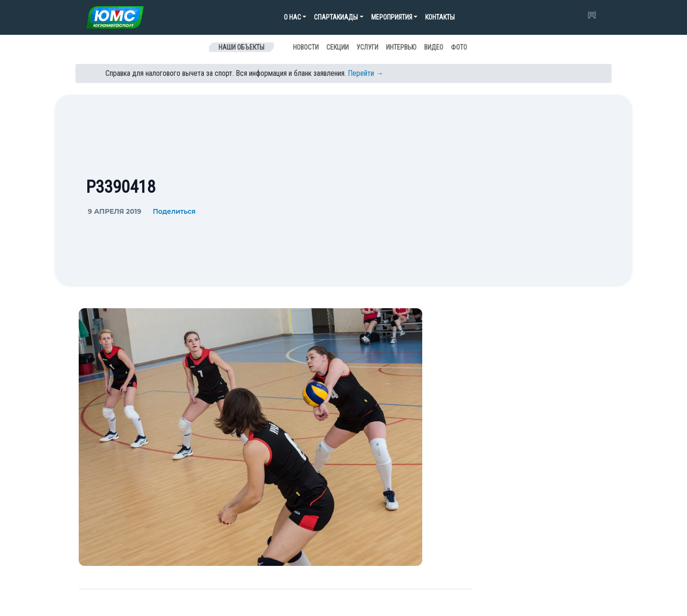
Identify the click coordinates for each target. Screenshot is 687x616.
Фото (459, 47)
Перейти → (366, 73)
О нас (292, 17)
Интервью (401, 47)
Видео (434, 47)
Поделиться (174, 211)
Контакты (440, 17)
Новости (306, 47)
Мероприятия (392, 17)
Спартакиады (336, 17)
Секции (338, 47)
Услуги (367, 47)
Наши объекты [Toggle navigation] (241, 47)
